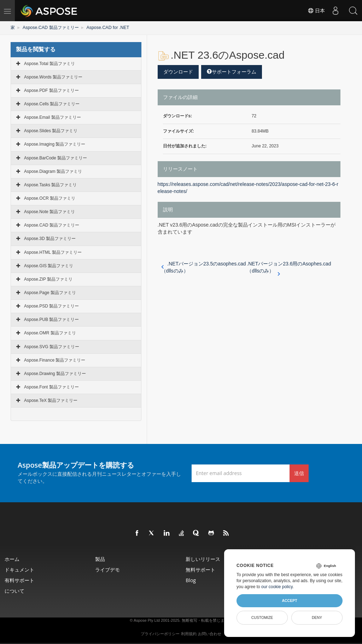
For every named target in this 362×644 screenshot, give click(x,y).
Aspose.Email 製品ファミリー (52, 117)
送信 (299, 473)
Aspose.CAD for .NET (106, 28)
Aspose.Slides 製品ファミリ (51, 131)
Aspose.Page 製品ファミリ (50, 292)
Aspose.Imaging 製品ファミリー (55, 144)
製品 (101, 559)
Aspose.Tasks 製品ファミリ (50, 185)
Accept (289, 601)
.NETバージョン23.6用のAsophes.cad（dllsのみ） (289, 268)
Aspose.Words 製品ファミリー (53, 77)
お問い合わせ (210, 634)
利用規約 (189, 634)
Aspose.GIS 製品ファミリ (49, 265)
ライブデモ (108, 570)
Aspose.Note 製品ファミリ (49, 212)
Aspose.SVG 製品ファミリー (52, 346)
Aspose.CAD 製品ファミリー (50, 28)
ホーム (13, 559)
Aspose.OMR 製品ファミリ (50, 333)
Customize (262, 617)
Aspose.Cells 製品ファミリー (52, 104)
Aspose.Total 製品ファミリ (49, 63)
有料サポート (20, 580)
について (15, 591)
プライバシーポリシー (160, 634)
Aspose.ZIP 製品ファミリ (48, 279)
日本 (316, 11)
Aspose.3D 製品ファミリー (50, 239)
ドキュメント (20, 570)
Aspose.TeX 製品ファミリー (51, 400)
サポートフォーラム (232, 71)
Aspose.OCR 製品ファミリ (50, 198)
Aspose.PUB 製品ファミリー (51, 320)
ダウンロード (178, 71)
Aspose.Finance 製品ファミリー (55, 360)
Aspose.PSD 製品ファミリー (51, 306)
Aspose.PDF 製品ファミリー (51, 90)
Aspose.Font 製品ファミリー (51, 387)
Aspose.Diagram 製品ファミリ (53, 171)
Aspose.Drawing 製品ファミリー (55, 373)
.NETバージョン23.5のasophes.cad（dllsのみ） (204, 267)
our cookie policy (277, 587)
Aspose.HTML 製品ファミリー (53, 252)
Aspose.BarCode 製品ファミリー (56, 158)
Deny (317, 617)
